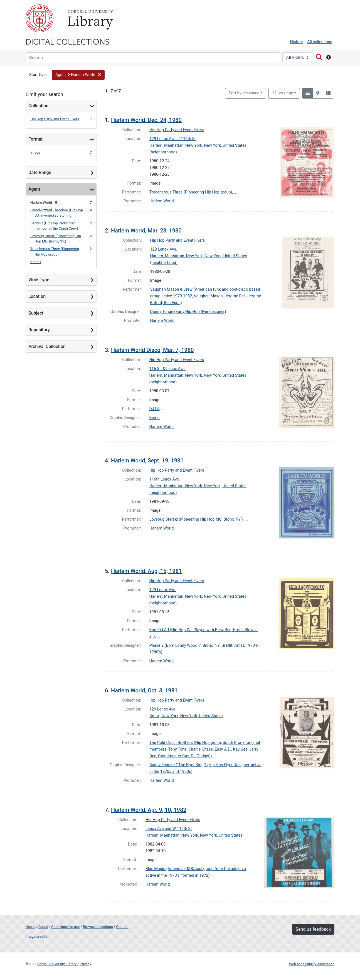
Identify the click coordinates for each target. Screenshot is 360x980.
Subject (36, 313)
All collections (320, 42)
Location (37, 296)
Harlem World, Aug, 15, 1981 (146, 571)
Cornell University (40, 18)
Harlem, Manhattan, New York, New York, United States (194, 835)
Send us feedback (313, 929)
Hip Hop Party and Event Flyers (55, 119)
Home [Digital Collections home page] (30, 927)
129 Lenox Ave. (164, 249)
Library (90, 18)
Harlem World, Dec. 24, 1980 (146, 120)
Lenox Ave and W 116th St (169, 829)
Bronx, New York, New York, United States (186, 716)
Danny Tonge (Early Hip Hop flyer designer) (188, 312)
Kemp (155, 418)
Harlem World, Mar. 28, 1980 (146, 231)
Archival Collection (47, 346)
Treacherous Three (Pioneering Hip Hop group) (191, 192)
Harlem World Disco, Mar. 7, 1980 (152, 350)
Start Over (38, 75)
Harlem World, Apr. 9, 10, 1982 (149, 810)
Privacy (85, 964)
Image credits (36, 936)
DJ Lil (154, 409)
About (43, 927)
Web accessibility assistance (312, 964)
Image (35, 152)
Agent (34, 189)
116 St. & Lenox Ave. (167, 369)
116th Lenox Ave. (165, 479)
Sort (244, 93)
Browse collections (98, 927)
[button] (78, 75)
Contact (122, 927)
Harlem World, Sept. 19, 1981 (147, 460)
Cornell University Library (57, 964)
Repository (39, 330)
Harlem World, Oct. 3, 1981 (144, 690)
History (297, 42)
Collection (38, 106)
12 (283, 93)
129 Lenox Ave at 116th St (173, 139)
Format (35, 139)
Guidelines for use (65, 927)
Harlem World (162, 201)
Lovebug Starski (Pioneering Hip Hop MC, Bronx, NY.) (196, 519)
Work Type (39, 280)
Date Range (40, 172)
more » (36, 262)
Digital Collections (68, 41)
